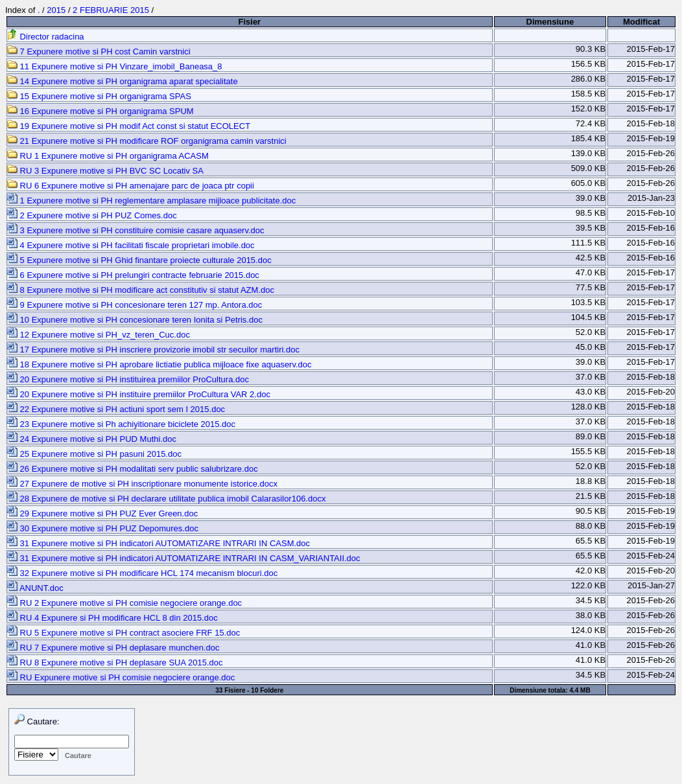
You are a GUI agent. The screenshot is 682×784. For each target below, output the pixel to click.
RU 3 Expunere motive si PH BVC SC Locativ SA (105, 171)
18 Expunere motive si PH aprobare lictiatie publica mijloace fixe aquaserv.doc (159, 364)
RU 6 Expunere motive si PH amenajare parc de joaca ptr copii (131, 186)
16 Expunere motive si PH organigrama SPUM (100, 111)
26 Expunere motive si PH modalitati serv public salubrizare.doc (133, 469)
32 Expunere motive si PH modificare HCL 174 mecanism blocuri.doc (142, 573)
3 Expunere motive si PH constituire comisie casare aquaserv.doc (136, 230)
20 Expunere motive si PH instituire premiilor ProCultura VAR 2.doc (139, 394)
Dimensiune (550, 22)
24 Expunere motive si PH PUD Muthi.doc (92, 439)
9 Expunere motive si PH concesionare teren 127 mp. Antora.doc (135, 305)
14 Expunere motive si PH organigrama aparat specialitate (123, 81)
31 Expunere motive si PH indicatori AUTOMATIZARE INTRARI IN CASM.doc (159, 543)
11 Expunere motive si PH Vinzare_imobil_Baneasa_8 (115, 66)
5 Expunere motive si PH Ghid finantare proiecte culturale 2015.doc (139, 260)
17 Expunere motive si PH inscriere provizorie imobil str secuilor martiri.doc (153, 350)
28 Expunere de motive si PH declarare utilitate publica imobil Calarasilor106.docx (166, 499)
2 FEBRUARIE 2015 (111, 10)
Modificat (641, 22)
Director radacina (46, 37)
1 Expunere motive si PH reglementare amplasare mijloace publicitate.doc (151, 201)
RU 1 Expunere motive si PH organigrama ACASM (108, 156)
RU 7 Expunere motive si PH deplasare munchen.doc (113, 648)
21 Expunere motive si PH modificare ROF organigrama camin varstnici (147, 141)
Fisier (249, 22)
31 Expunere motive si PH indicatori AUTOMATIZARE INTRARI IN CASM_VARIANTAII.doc (184, 558)
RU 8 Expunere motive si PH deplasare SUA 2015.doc (115, 663)
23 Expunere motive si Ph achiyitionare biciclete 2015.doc (121, 424)
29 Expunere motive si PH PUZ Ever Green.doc (102, 513)
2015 (56, 10)
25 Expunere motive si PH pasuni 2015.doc (94, 454)
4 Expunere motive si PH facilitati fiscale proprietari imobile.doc (131, 245)
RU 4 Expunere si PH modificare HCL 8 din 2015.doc (112, 618)
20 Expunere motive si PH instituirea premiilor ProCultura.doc (128, 379)
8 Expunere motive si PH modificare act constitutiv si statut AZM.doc (141, 290)
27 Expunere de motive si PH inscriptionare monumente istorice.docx (142, 484)
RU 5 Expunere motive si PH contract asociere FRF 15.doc (123, 633)
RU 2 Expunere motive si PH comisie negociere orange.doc (124, 603)
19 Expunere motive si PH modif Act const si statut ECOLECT (129, 126)
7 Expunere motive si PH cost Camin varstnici (99, 52)
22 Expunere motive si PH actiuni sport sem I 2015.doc (116, 409)
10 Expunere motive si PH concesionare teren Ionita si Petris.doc (135, 320)
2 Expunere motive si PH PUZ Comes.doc (92, 215)
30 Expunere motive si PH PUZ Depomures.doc (103, 528)
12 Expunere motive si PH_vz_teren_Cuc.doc (99, 335)
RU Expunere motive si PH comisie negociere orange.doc (121, 677)
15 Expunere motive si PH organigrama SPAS (99, 96)
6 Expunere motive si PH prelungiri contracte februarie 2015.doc (133, 275)
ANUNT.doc (35, 588)
